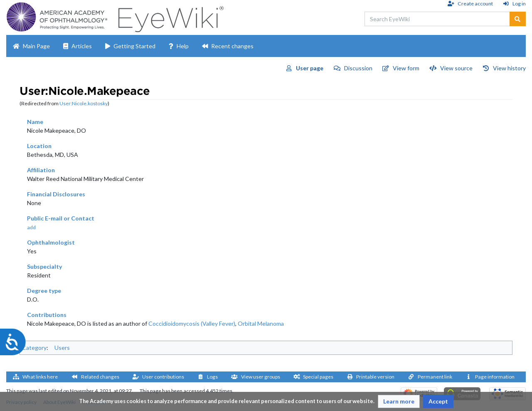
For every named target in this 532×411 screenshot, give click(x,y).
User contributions (163, 377)
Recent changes (232, 46)
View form (406, 68)
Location (39, 146)
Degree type (44, 291)
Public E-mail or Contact (61, 218)
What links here (40, 377)
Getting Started (134, 46)
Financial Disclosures (56, 194)
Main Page (36, 46)
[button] (399, 401)
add (31, 227)
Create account (475, 4)
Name (35, 122)
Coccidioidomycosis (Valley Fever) (192, 323)
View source (456, 68)
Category (34, 348)
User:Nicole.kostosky (84, 103)
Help (183, 46)
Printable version (375, 377)
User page (310, 68)
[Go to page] (518, 19)
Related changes (100, 377)
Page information (495, 377)
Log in (519, 4)
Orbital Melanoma (261, 323)
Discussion (358, 68)
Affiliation (41, 170)
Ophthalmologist (51, 242)
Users (62, 348)
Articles (82, 46)
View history (509, 68)
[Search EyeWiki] (437, 19)
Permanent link (435, 377)
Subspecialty (44, 266)
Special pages (318, 377)
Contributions (47, 315)
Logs (212, 377)
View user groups (261, 377)
